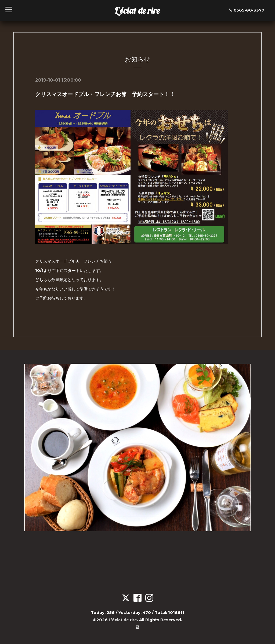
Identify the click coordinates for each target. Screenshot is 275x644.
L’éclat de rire (137, 10)
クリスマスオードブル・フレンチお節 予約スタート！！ (105, 94)
